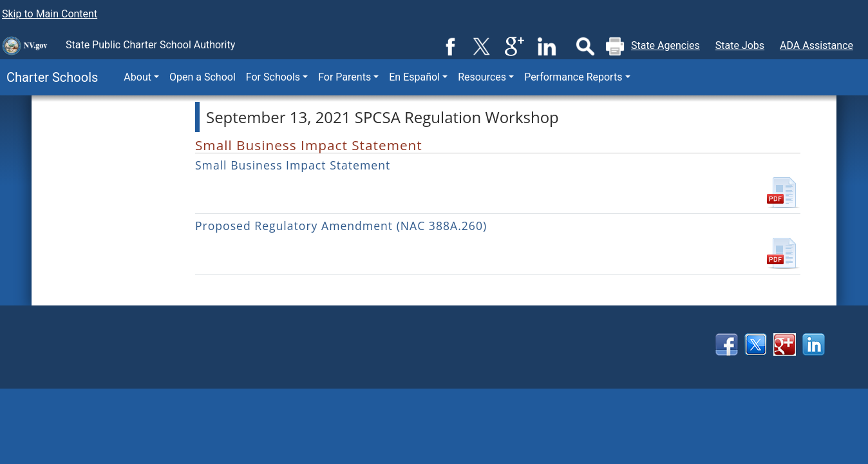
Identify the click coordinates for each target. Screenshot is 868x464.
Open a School (203, 77)
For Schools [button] (273, 77)
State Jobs (740, 45)
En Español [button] (414, 77)
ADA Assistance (816, 45)
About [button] (137, 77)
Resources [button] (482, 77)
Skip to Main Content (50, 14)
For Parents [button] (344, 77)
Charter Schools (49, 77)
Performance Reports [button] (573, 77)
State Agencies (665, 45)
